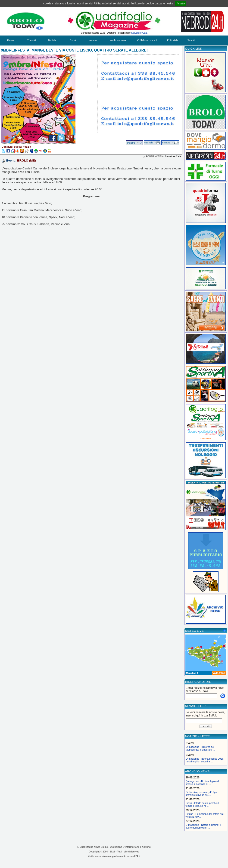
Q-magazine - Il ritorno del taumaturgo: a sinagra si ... (200, 748)
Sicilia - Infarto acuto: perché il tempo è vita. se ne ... (202, 804)
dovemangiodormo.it (114, 856)
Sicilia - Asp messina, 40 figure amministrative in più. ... (202, 794)
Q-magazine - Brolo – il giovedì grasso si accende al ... (203, 783)
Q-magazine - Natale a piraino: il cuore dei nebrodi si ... (203, 826)
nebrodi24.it (134, 856)
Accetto (181, 3)
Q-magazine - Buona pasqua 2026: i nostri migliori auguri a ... (206, 760)
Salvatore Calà (139, 33)
